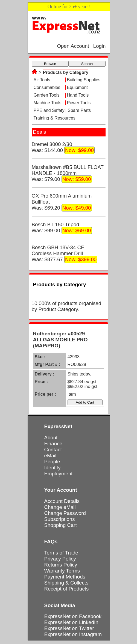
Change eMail (60, 507)
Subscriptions (60, 519)
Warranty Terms (62, 571)
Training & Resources (55, 118)
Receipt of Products (67, 589)
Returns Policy (61, 565)
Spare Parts (79, 110)
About (51, 438)
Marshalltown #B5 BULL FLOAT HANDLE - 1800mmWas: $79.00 (68, 174)
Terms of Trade (61, 553)
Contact (53, 450)
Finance (53, 444)
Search (87, 64)
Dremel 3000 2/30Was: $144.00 (63, 148)
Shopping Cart (61, 525)
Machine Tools (48, 103)
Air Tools (42, 80)
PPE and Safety (49, 110)
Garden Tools (47, 95)
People (52, 462)
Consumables (47, 87)
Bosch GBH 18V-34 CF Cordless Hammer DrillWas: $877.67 (65, 254)
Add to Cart (85, 402)
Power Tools (79, 103)
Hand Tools (78, 95)
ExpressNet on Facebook (73, 616)
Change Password (65, 513)
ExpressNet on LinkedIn (71, 622)
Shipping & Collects (66, 583)
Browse (50, 64)
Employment (59, 474)
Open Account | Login (81, 46)
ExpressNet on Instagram (73, 634)
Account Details (62, 501)
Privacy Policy (60, 559)
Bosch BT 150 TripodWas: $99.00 (62, 228)
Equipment (78, 87)
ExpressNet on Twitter (69, 628)
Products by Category (66, 72)
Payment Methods (65, 577)
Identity (53, 468)
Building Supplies (84, 80)
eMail (50, 456)
